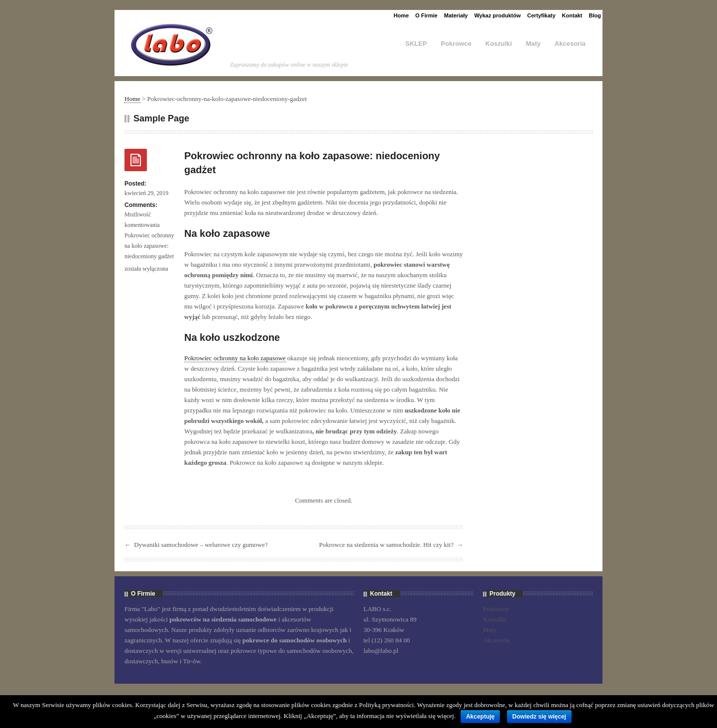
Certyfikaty (541, 15)
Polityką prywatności (386, 705)
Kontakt (572, 15)
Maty (533, 44)
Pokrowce (456, 44)
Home (402, 15)
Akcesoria (570, 44)
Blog (595, 15)
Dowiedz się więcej (539, 717)
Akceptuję (480, 717)
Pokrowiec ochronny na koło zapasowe (235, 358)
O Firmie (426, 15)
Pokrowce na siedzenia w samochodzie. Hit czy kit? (386, 545)
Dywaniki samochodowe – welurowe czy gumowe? (201, 545)
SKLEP (416, 44)
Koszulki (499, 44)
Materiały (456, 15)
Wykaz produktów (497, 15)
